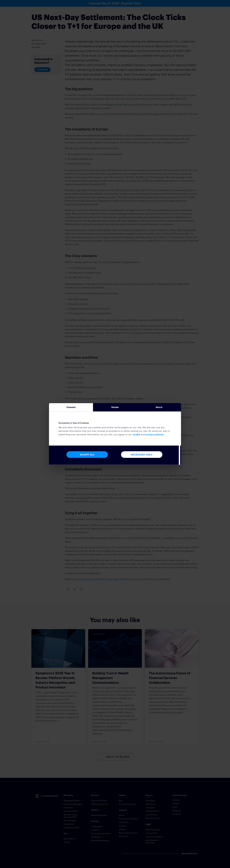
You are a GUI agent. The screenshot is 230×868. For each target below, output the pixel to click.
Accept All (87, 456)
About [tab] (159, 407)
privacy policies (155, 436)
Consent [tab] (71, 407)
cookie (136, 436)
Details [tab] (115, 407)
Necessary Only (142, 456)
